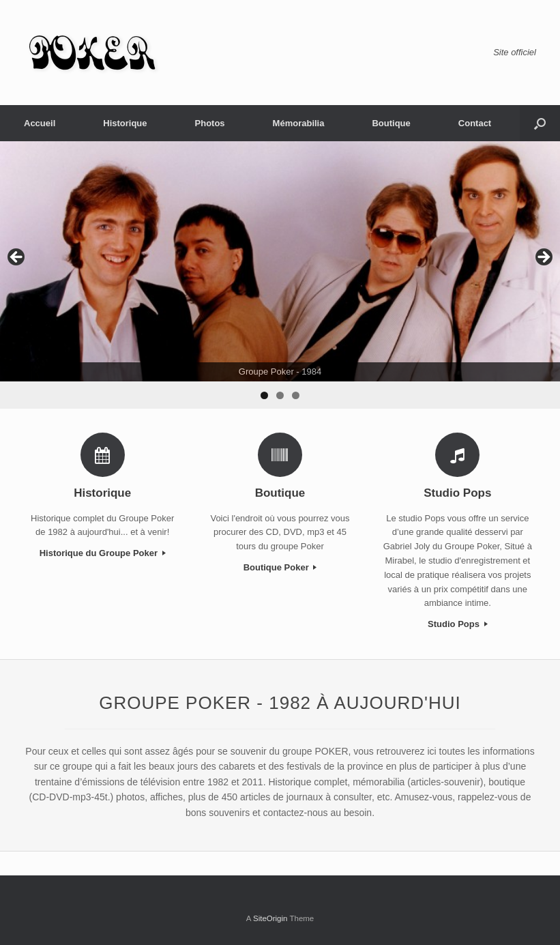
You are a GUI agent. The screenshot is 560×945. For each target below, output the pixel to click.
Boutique (391, 123)
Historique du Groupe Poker (103, 553)
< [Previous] (17, 258)
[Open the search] (540, 123)
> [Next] (543, 258)
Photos (210, 123)
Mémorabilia (299, 123)
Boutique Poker (280, 567)
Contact (475, 123)
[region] (280, 275)
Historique (125, 123)
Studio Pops (457, 624)
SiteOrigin (270, 918)
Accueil (40, 123)
